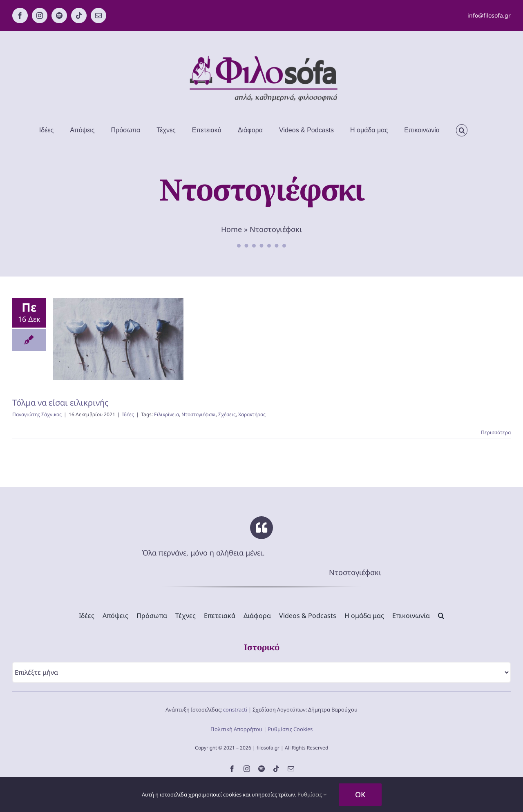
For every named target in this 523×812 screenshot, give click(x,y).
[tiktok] (276, 769)
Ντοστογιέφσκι (199, 414)
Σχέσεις (227, 414)
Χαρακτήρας (252, 414)
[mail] (291, 769)
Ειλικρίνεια (167, 414)
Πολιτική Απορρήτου (236, 729)
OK (360, 794)
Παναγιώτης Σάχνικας (37, 414)
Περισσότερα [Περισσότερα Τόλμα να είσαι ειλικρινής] (496, 432)
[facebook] (232, 769)
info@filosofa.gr (489, 15)
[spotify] (261, 769)
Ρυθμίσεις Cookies (290, 729)
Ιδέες (128, 414)
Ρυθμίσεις (312, 794)
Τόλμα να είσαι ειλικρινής (60, 403)
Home (231, 229)
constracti (235, 709)
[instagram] (247, 769)
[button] (462, 130)
